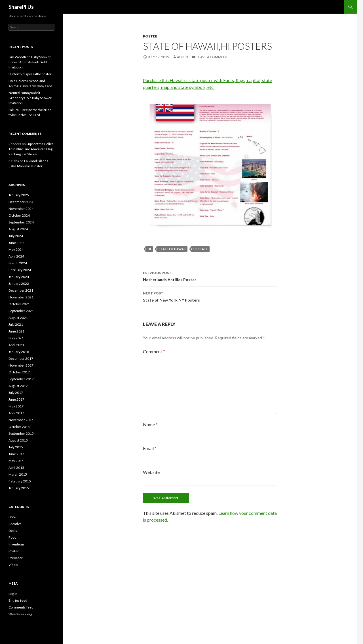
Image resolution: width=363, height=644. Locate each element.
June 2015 (16, 454)
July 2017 (16, 393)
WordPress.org (20, 614)
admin (182, 57)
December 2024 (21, 202)
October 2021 (19, 304)
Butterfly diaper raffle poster (30, 74)
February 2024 (20, 270)
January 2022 (19, 284)
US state (201, 249)
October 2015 (19, 427)
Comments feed (21, 607)
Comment (154, 351)
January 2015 (19, 488)
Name (150, 424)
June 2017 (16, 399)
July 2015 (16, 447)
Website (151, 472)
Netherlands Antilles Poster (210, 276)
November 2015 (21, 420)
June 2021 (16, 331)
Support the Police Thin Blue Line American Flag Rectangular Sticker (31, 149)
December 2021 (21, 290)
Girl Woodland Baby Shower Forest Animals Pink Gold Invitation (30, 62)
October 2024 (19, 215)
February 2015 (20, 481)
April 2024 (16, 256)
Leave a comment (212, 57)
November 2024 (21, 209)
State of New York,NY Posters (210, 296)
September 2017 (21, 379)
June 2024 (16, 243)
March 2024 (18, 263)
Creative (15, 524)
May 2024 (16, 249)
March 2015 (18, 474)
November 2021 (21, 297)
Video (13, 565)
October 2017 (19, 372)
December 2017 (21, 358)
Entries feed (18, 600)
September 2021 (21, 311)
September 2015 (21, 433)
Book (12, 517)
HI (149, 249)
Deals (13, 531)
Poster (150, 36)
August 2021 (18, 318)
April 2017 (16, 413)
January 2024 (19, 277)
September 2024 (21, 222)
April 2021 (16, 345)
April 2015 (16, 468)
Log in (13, 594)
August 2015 (18, 440)
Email (150, 448)
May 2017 (16, 406)
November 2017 (21, 365)
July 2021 (16, 324)
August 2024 (18, 229)
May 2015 (16, 461)
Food (12, 537)
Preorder (16, 558)
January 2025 (19, 195)
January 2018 (19, 352)
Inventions (17, 544)
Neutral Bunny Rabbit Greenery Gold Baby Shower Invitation (30, 98)
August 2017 (18, 386)
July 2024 (16, 236)
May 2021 (16, 338)
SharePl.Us (21, 7)
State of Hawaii (172, 249)
